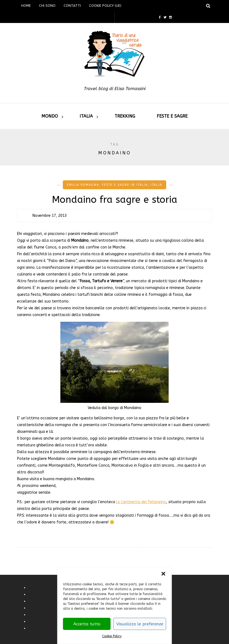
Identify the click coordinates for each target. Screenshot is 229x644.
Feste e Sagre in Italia (125, 185)
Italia (86, 116)
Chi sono (47, 6)
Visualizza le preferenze (140, 624)
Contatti (72, 6)
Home (26, 6)
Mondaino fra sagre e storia (115, 200)
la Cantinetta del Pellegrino (141, 502)
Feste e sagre (172, 116)
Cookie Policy (112, 636)
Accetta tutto (87, 624)
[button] (163, 574)
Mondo (50, 116)
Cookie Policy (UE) (105, 6)
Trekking (125, 116)
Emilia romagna (83, 185)
